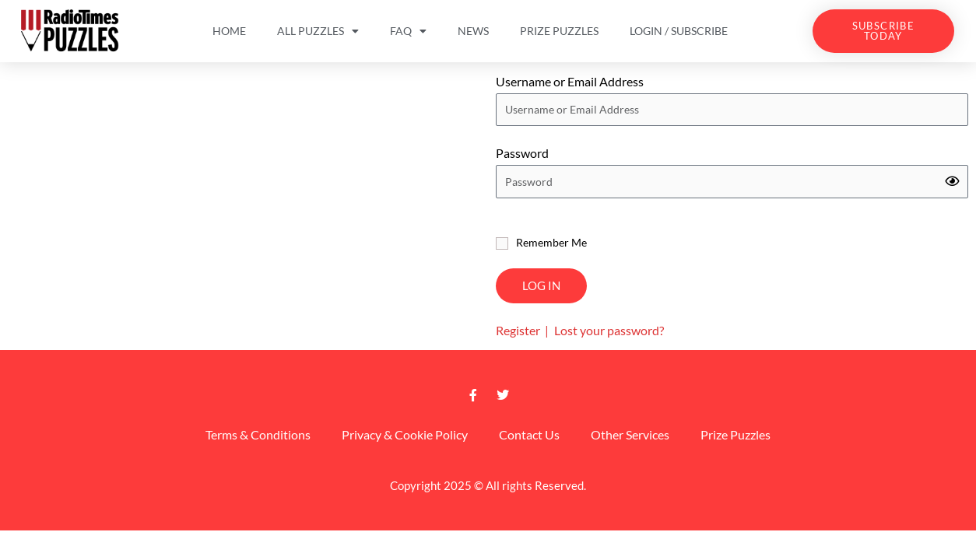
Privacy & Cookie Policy (405, 434)
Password (522, 153)
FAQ (408, 31)
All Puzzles (318, 31)
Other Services (630, 434)
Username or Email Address (570, 81)
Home (229, 31)
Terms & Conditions (258, 434)
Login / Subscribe (679, 31)
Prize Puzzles (559, 31)
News (473, 31)
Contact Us (529, 434)
